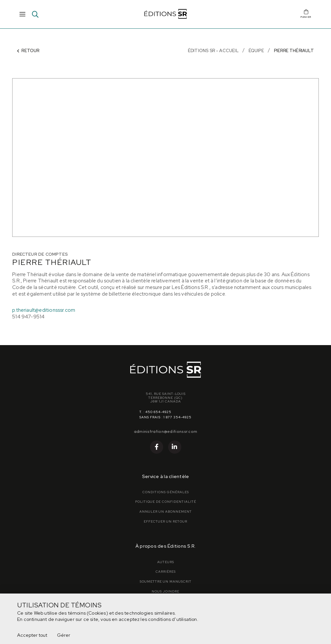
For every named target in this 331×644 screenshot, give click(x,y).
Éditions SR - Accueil (213, 51)
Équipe (256, 51)
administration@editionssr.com (166, 431)
